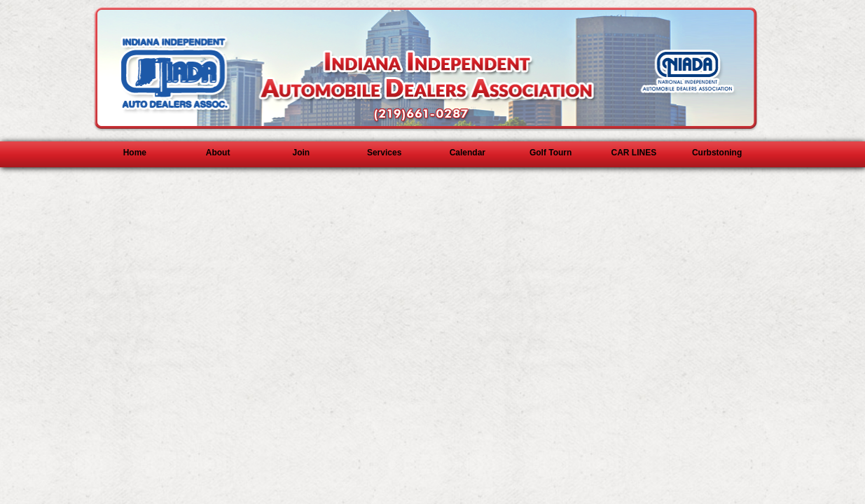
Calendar (468, 153)
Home (135, 153)
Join (302, 153)
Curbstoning (717, 153)
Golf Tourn (551, 153)
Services (384, 153)
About (218, 153)
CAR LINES (634, 153)
